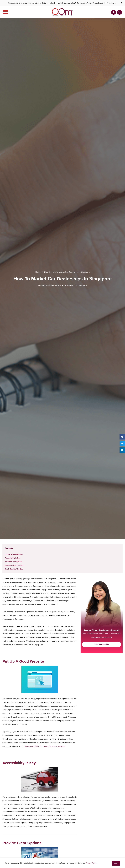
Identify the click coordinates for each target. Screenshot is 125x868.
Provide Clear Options (14, 562)
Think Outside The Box (14, 569)
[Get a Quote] (114, 12)
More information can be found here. (102, 3)
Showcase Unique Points (15, 565)
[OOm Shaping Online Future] (63, 12)
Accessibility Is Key (13, 558)
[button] (122, 437)
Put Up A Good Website (14, 554)
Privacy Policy (91, 863)
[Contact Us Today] (120, 12)
